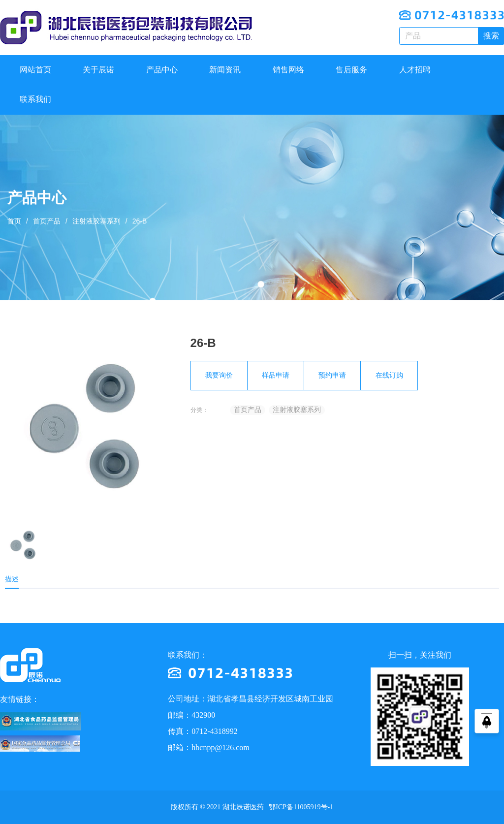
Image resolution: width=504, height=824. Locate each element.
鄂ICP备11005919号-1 (300, 807)
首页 (14, 221)
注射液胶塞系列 (96, 221)
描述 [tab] (12, 579)
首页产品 (47, 221)
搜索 (491, 36)
